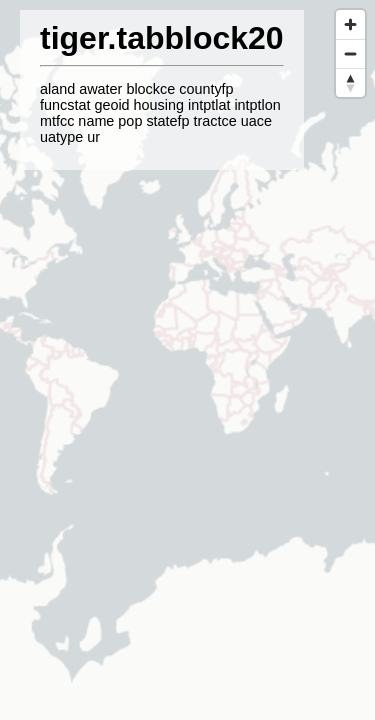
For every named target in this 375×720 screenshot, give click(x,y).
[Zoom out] (350, 53)
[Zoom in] (350, 24)
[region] (187, 360)
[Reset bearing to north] (350, 82)
